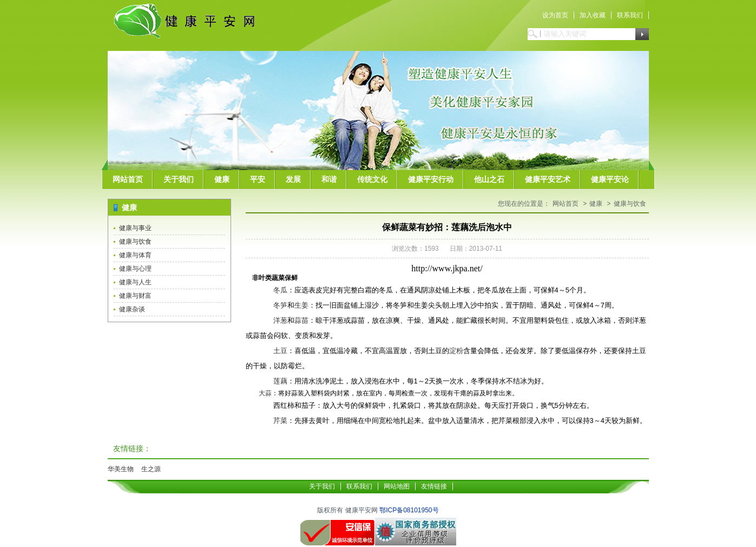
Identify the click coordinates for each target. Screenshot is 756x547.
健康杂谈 (132, 309)
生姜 (301, 305)
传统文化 (372, 179)
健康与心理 (135, 269)
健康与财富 (135, 296)
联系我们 (630, 15)
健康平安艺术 (548, 179)
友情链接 (434, 486)
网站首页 (128, 179)
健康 (222, 179)
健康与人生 (135, 282)
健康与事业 (135, 228)
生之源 (151, 469)
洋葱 (280, 320)
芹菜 (280, 421)
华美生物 (121, 469)
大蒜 (265, 393)
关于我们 (179, 179)
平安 (258, 179)
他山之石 (489, 179)
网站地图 (397, 486)
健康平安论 (610, 179)
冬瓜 (280, 290)
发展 (293, 179)
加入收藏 (593, 15)
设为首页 (555, 15)
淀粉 (456, 351)
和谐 (329, 179)
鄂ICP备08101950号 (409, 510)
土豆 (280, 351)
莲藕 (280, 381)
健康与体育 (135, 255)
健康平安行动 (431, 179)
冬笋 (280, 305)
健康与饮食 (135, 242)
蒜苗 (301, 320)
